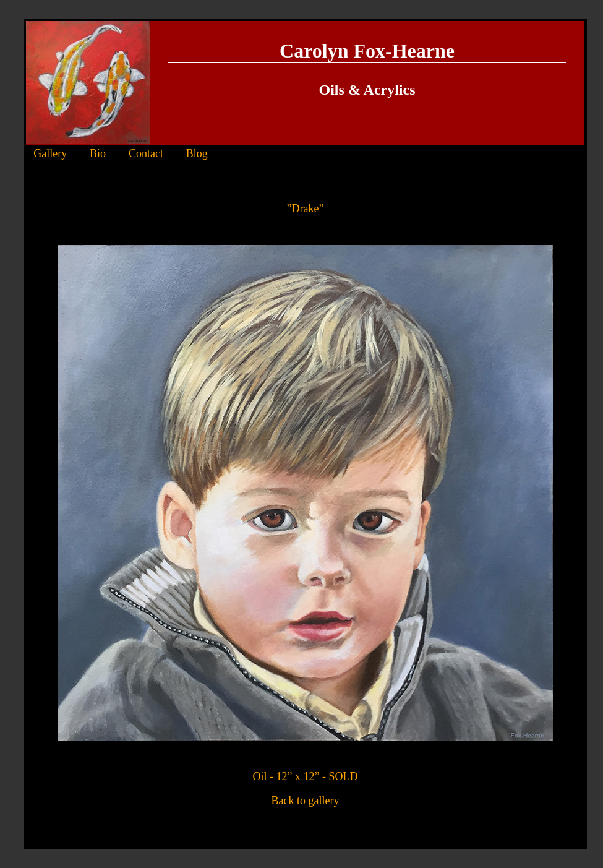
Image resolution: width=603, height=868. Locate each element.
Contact (146, 153)
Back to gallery (306, 801)
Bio (98, 153)
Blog (197, 153)
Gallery (50, 153)
